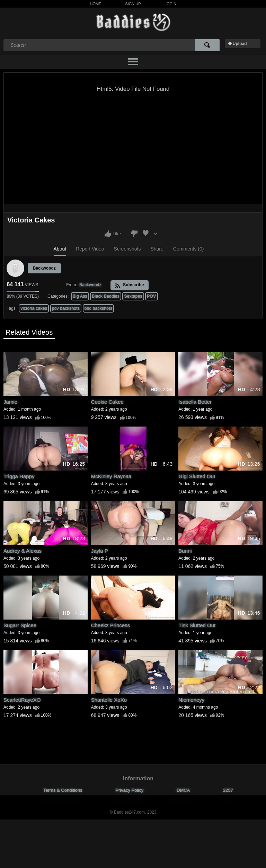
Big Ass (80, 296)
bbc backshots (99, 308)
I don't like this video (134, 234)
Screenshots (127, 249)
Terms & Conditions (63, 790)
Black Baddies (106, 296)
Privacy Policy (129, 790)
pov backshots (66, 308)
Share (157, 249)
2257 (228, 790)
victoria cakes (34, 308)
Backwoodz (44, 268)
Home (96, 4)
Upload (240, 44)
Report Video (90, 249)
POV (151, 296)
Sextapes (133, 296)
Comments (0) (189, 249)
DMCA (183, 790)
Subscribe (129, 285)
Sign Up (133, 4)
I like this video (108, 234)
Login (170, 4)
